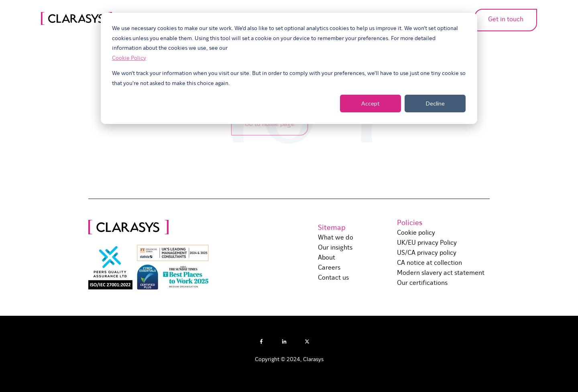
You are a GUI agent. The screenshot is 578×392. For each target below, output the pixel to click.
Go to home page (267, 124)
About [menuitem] (327, 258)
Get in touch (483, 20)
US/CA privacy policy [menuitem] (427, 253)
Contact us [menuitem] (333, 278)
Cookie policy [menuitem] (416, 233)
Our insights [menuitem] (335, 248)
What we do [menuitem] (336, 238)
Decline (435, 103)
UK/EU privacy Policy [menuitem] (427, 243)
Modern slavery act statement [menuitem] (441, 273)
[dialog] (289, 68)
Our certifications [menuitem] (422, 283)
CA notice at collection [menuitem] (429, 263)
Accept (370, 103)
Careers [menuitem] (329, 268)
